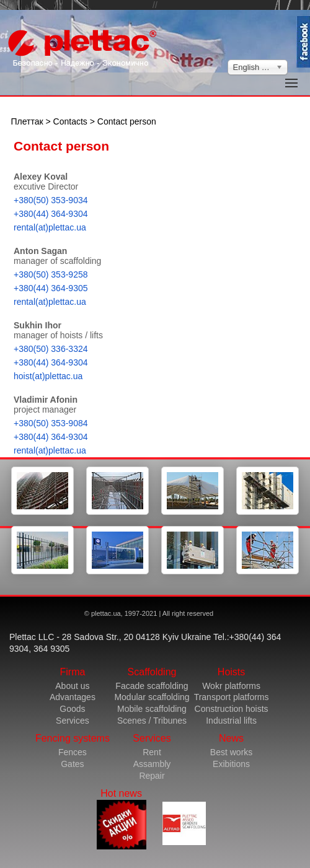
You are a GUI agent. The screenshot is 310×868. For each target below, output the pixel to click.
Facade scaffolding (152, 686)
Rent (152, 752)
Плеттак (27, 121)
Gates (72, 764)
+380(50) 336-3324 (51, 349)
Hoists (231, 672)
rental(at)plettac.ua (50, 227)
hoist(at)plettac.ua (48, 376)
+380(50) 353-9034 (51, 200)
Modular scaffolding (152, 697)
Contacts (70, 121)
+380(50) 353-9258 (51, 274)
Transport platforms (232, 697)
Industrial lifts (231, 721)
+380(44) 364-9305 (51, 288)
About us (72, 686)
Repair (152, 776)
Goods (72, 709)
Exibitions (231, 764)
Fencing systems (73, 738)
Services (73, 721)
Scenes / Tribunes (152, 721)
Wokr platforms (231, 686)
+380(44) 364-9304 (51, 214)
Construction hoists (232, 709)
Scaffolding (152, 672)
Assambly (152, 764)
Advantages (73, 697)
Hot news (122, 819)
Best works (231, 752)
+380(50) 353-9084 (51, 423)
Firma (72, 672)
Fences (73, 752)
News (231, 738)
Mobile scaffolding (152, 709)
